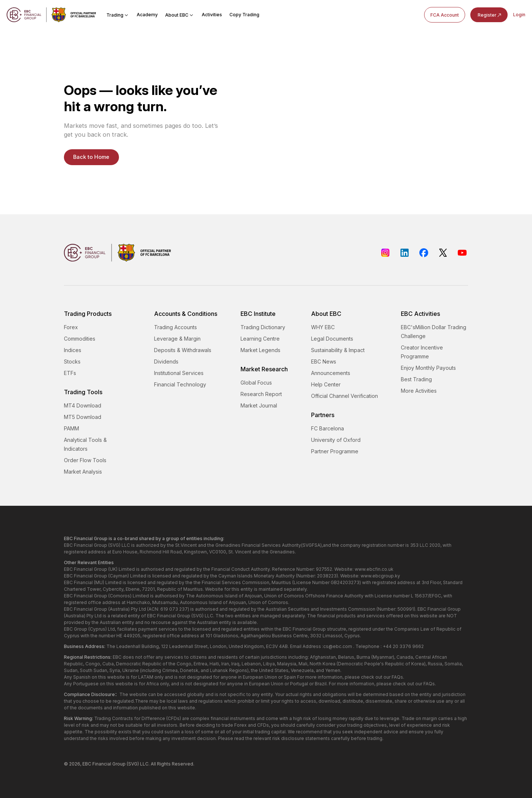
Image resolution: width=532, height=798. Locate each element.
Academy (147, 15)
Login (519, 15)
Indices (73, 350)
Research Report (261, 394)
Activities (212, 15)
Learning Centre (260, 339)
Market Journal (259, 405)
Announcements (331, 373)
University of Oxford (336, 440)
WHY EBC (323, 327)
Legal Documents (332, 339)
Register (490, 15)
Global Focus (256, 383)
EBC (87, 764)
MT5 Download (83, 417)
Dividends (166, 362)
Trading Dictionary (263, 327)
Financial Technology (180, 384)
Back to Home (91, 157)
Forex (71, 327)
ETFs (70, 373)
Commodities (80, 339)
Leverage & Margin (177, 339)
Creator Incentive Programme (422, 352)
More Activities (419, 391)
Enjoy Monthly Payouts (428, 368)
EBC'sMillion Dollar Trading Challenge (434, 332)
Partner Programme (335, 451)
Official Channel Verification (345, 396)
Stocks (72, 362)
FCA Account (445, 15)
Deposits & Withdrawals (183, 350)
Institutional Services (179, 373)
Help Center (326, 384)
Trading (118, 15)
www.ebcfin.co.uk (374, 569)
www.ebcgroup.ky (380, 576)
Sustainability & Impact (338, 350)
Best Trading (416, 379)
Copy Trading (244, 15)
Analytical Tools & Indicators (85, 444)
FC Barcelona (328, 428)
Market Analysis (83, 472)
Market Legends (260, 350)
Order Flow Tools (85, 460)
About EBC (180, 15)
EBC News (324, 362)
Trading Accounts (175, 327)
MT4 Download (83, 405)
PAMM (71, 428)
